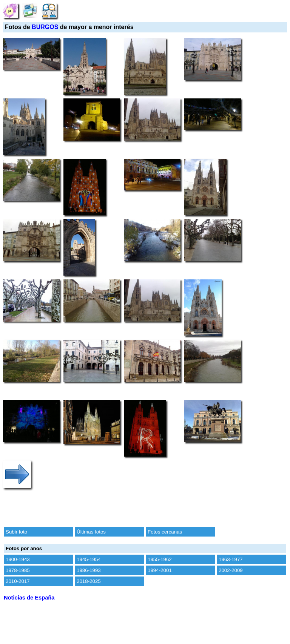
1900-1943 (18, 559)
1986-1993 (89, 570)
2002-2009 (231, 570)
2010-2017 (18, 581)
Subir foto (16, 532)
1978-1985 (18, 570)
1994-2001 (160, 570)
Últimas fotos (91, 532)
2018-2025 (89, 581)
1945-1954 (89, 559)
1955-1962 (160, 559)
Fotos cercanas (165, 532)
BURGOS (45, 27)
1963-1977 (231, 559)
